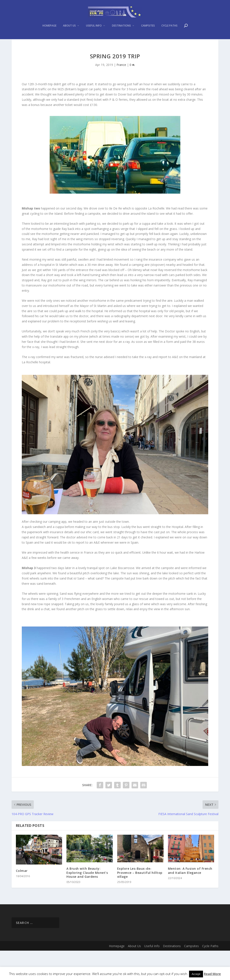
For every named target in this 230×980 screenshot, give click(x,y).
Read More (212, 974)
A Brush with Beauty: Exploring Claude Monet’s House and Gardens (87, 902)
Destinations (121, 47)
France (121, 94)
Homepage (49, 47)
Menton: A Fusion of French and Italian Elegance (190, 900)
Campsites (148, 47)
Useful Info (94, 47)
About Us (69, 47)
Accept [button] (196, 974)
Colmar (22, 900)
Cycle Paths (169, 47)
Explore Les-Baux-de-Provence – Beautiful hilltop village (140, 902)
